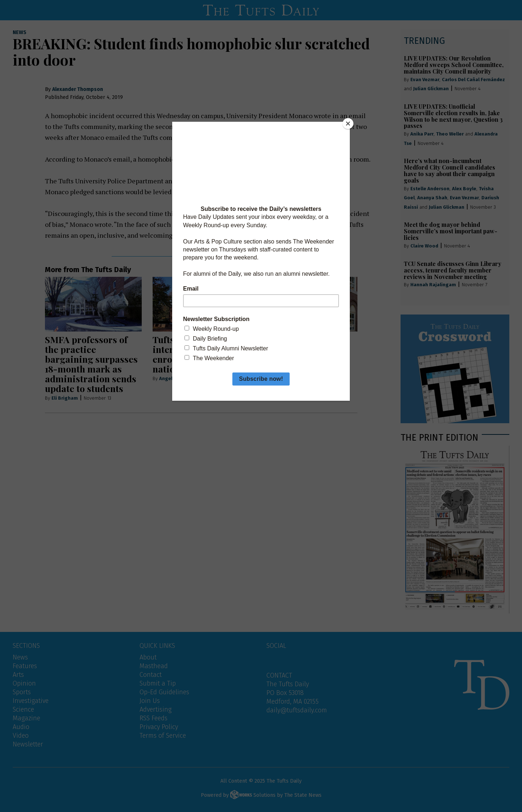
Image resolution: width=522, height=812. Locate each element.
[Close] (348, 124)
